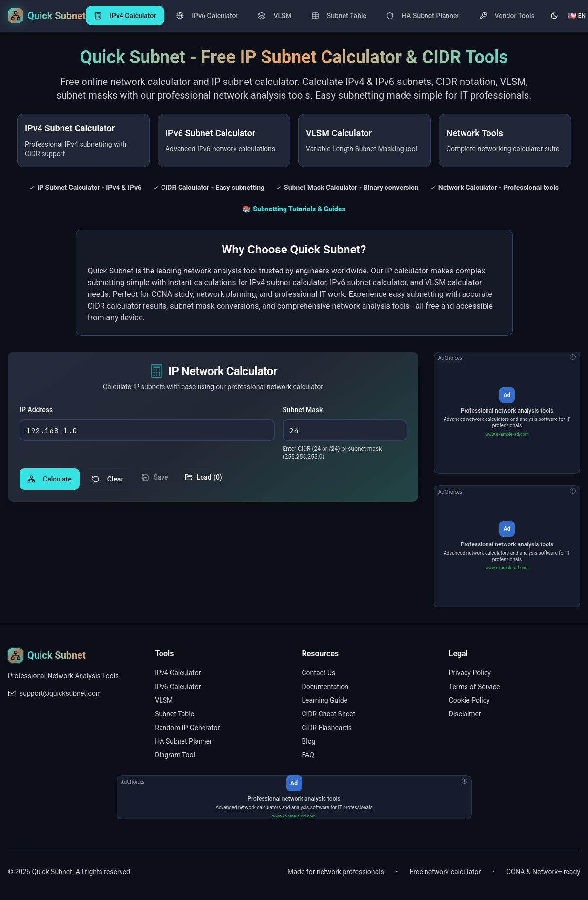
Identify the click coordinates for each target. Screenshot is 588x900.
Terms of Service (475, 687)
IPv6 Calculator (178, 687)
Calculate (50, 480)
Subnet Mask (303, 410)
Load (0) (203, 478)
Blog (309, 741)
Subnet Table (174, 714)
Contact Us (319, 673)
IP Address (36, 410)
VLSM (164, 700)
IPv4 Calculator (178, 673)
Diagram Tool (175, 755)
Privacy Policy (470, 673)
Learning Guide (325, 700)
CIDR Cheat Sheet (329, 714)
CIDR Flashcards (327, 728)
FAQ (308, 755)
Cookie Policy (469, 700)
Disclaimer (465, 714)
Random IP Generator (187, 728)
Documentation (325, 687)
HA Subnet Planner (183, 741)
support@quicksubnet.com (61, 693)
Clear (108, 480)
